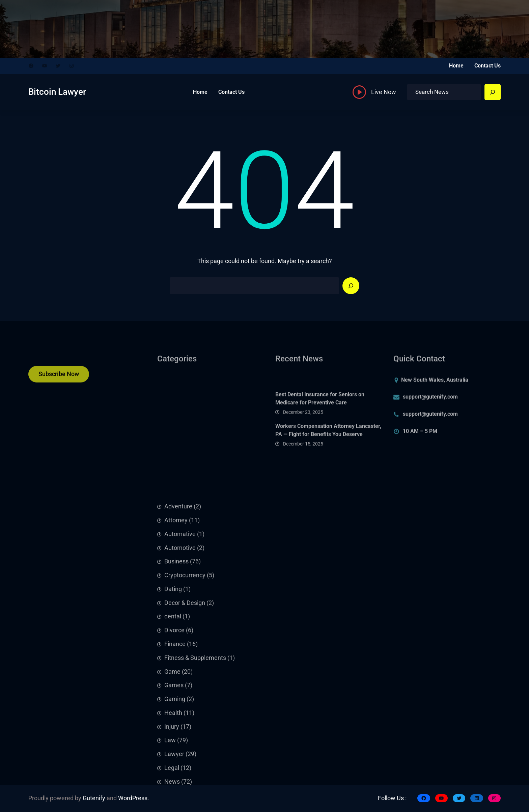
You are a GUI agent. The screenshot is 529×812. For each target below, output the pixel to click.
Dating (173, 688)
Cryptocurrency (185, 675)
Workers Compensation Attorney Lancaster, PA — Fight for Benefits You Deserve (328, 445)
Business (176, 661)
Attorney (176, 619)
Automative (180, 633)
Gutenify (94, 798)
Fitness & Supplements (195, 757)
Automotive (180, 647)
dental (173, 716)
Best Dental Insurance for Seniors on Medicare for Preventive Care (320, 413)
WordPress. (134, 798)
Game (172, 771)
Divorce (174, 730)
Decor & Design (185, 702)
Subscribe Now (59, 378)
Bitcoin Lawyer (57, 92)
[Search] (493, 92)
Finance (175, 743)
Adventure (178, 606)
